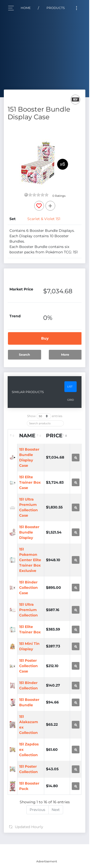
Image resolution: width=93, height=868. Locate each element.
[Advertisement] (46, 851)
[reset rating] (26, 195)
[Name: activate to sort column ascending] (31, 437)
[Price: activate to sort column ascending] (57, 437)
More (65, 355)
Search (24, 355)
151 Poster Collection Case (28, 666)
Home (26, 8)
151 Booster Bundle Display (29, 532)
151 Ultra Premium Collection (28, 610)
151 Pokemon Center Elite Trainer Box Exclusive (30, 560)
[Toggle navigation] (77, 8)
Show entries (45, 416)
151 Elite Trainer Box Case (30, 482)
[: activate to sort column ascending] (13, 437)
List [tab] (70, 387)
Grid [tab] (71, 400)
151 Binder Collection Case (28, 588)
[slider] (38, 195)
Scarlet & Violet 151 (44, 219)
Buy (45, 338)
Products (56, 8)
